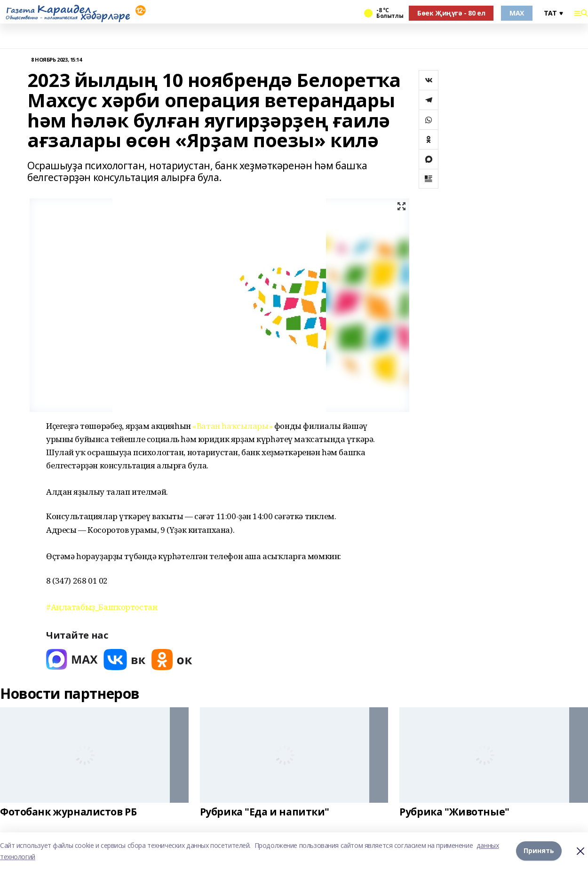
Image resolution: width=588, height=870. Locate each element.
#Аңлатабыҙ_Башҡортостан (102, 607)
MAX (517, 13)
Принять (539, 851)
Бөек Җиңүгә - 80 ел (451, 13)
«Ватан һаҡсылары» (232, 426)
